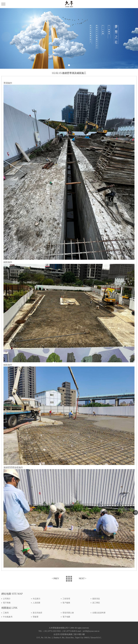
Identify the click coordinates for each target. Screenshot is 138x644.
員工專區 (96, 603)
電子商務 (7, 603)
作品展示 (37, 599)
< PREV (55, 578)
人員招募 (37, 603)
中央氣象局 (8, 617)
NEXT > (83, 578)
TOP (135, 512)
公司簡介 (7, 599)
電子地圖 (66, 617)
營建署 (36, 617)
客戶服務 (66, 603)
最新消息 (96, 599)
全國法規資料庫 (99, 613)
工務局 (6, 613)
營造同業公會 (68, 613)
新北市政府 (37, 613)
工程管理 (66, 599)
